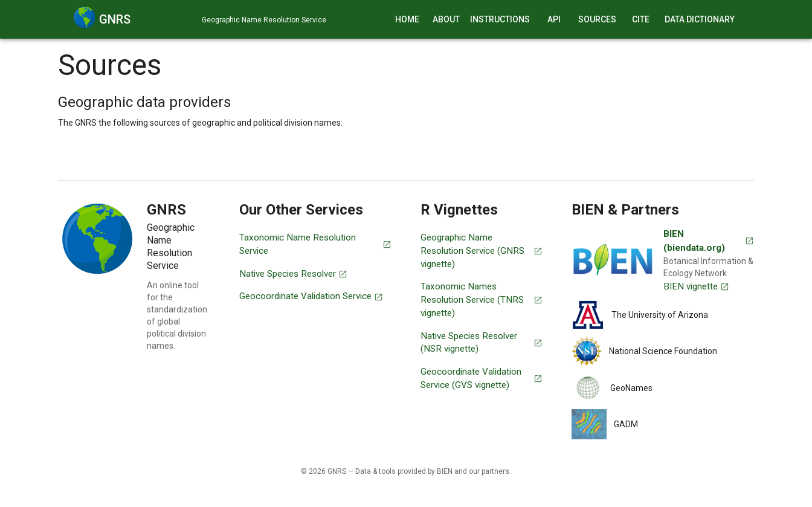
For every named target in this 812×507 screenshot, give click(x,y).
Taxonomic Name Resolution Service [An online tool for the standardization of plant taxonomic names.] (315, 244)
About (446, 20)
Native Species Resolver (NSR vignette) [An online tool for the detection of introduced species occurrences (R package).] (482, 343)
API (554, 20)
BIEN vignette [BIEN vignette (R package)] (696, 286)
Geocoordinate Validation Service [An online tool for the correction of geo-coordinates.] (311, 296)
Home (407, 20)
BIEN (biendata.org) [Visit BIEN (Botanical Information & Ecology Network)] (709, 241)
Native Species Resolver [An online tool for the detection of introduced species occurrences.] (293, 274)
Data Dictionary (700, 20)
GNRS (115, 19)
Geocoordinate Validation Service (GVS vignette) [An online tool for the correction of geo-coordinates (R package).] (482, 378)
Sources (597, 20)
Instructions (500, 20)
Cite (640, 20)
